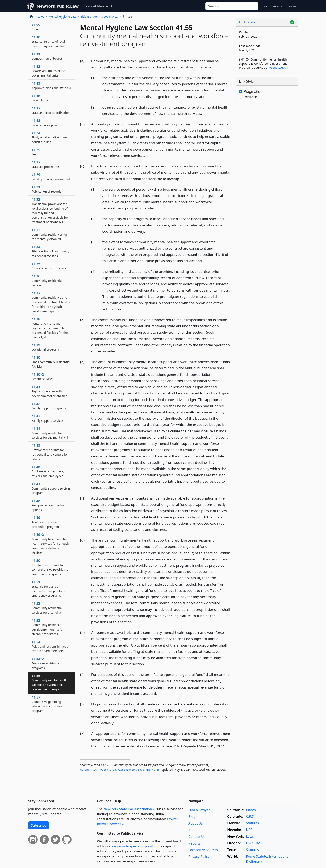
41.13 (49, 71)
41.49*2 (51, 543)
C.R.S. (250, 816)
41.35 (49, 266)
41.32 (50, 211)
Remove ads (273, 6)
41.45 (50, 452)
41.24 (50, 137)
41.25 (36, 152)
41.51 (50, 589)
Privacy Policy (199, 857)
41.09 (37, 27)
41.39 (46, 347)
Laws (41, 17)
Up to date (247, 22)
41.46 (48, 471)
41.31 (46, 189)
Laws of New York (98, 6)
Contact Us (197, 837)
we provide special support (133, 846)
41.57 (49, 704)
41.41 (49, 391)
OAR (249, 843)
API (191, 830)
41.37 (51, 302)
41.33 (49, 234)
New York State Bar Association (128, 809)
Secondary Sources (203, 850)
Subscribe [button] (39, 825)
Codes (251, 810)
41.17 (51, 110)
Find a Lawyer (199, 810)
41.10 (49, 42)
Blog (192, 817)
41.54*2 (46, 663)
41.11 (47, 56)
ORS (258, 843)
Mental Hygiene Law (62, 17)
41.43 (48, 418)
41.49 (45, 522)
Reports (194, 843)
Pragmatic (252, 91)
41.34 (50, 251)
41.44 (50, 433)
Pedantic (251, 97)
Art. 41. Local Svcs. (106, 17)
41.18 (44, 123)
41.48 (49, 505)
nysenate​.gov (277, 67)
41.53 (48, 627)
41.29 (51, 177)
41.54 (51, 646)
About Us (196, 823)
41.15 (51, 85)
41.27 (46, 164)
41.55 (49, 682)
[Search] (232, 6)
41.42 (49, 406)
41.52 (47, 608)
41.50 (50, 567)
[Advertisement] (267, 172)
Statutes (252, 823)
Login (292, 6)
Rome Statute (257, 856)
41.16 (41, 98)
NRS (249, 830)
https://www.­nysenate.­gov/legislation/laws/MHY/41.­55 (120, 770)
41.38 (50, 328)
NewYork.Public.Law (58, 6)
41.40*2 (42, 377)
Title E (85, 17)
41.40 (51, 362)
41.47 (51, 488)
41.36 (47, 281)
